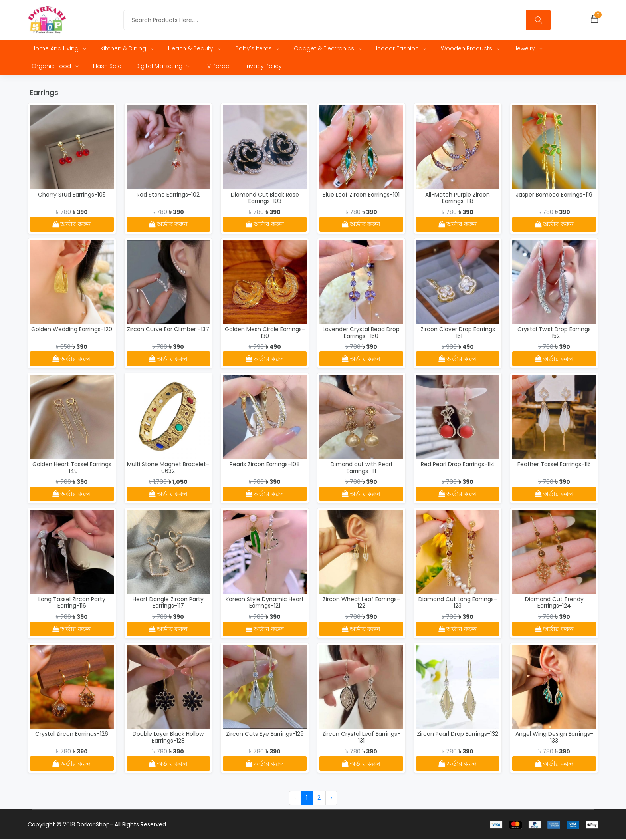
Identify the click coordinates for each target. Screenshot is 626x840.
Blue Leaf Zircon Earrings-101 (361, 195)
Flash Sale (107, 67)
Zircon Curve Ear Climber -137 (168, 330)
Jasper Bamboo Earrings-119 (554, 195)
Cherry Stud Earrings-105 (72, 195)
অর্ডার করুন (72, 225)
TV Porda (217, 67)
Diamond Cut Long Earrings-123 (458, 603)
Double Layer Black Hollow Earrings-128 (168, 738)
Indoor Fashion (401, 49)
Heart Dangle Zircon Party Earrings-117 (168, 603)
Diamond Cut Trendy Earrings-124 (554, 603)
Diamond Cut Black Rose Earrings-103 (265, 199)
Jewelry (529, 49)
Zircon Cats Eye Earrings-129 (265, 735)
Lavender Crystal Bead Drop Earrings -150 (361, 333)
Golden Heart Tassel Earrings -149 (72, 468)
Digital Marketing (163, 67)
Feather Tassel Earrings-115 (554, 465)
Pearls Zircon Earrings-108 (265, 465)
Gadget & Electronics (328, 49)
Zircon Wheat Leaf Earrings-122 (361, 603)
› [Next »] (331, 798)
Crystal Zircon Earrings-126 (72, 735)
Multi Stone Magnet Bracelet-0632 (168, 468)
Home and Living (59, 49)
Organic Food (55, 67)
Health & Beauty (195, 49)
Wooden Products (470, 49)
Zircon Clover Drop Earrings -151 (458, 333)
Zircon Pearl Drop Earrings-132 (458, 735)
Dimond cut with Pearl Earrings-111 (361, 468)
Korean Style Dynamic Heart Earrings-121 (265, 603)
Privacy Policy (263, 67)
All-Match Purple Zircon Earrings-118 (458, 199)
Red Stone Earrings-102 (168, 195)
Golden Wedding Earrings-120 (72, 330)
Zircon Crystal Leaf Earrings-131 (361, 738)
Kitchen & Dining (127, 49)
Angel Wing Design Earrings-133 (554, 738)
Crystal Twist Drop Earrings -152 (554, 333)
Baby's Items (258, 49)
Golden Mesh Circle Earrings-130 (265, 333)
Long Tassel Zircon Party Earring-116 (72, 603)
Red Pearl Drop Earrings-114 (458, 465)
